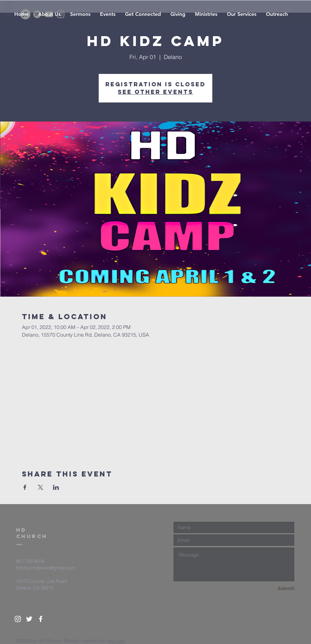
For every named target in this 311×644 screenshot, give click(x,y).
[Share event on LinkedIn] (56, 487)
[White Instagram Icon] (18, 619)
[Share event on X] (40, 487)
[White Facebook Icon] (41, 619)
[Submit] (272, 589)
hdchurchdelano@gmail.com (46, 568)
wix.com (116, 641)
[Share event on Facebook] (25, 487)
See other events (155, 92)
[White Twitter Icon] (29, 619)
